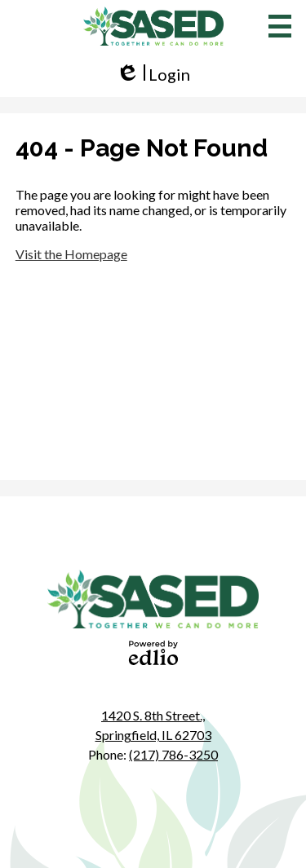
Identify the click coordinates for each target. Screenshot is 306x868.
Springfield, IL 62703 (153, 724)
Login (153, 75)
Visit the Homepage (71, 254)
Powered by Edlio (153, 653)
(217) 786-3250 (173, 754)
